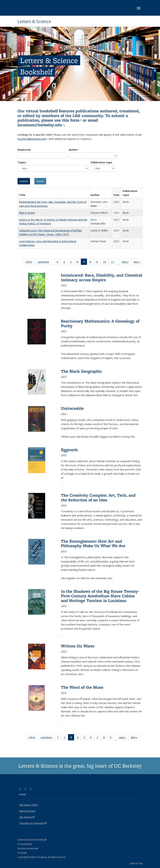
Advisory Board (27, 811)
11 (114, 262)
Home (23, 794)
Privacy (22, 853)
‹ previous (44, 262)
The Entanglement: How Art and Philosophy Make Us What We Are (93, 543)
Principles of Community (33, 823)
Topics (22, 162)
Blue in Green (27, 213)
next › (126, 262)
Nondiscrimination (28, 848)
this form (72, 120)
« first (30, 262)
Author (73, 150)
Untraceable (72, 408)
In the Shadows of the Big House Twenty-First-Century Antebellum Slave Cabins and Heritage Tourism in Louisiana (100, 596)
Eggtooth (69, 450)
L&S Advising (27, 817)
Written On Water (78, 646)
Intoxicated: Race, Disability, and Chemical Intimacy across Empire (102, 277)
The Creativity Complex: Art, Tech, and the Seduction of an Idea (98, 497)
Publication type (102, 162)
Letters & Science (34, 21)
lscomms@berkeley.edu (41, 125)
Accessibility (25, 844)
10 (106, 262)
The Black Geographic (81, 371)
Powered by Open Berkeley (32, 840)
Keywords (24, 150)
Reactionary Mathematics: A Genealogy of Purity (100, 323)
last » (138, 262)
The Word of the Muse (82, 687)
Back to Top (136, 863)
